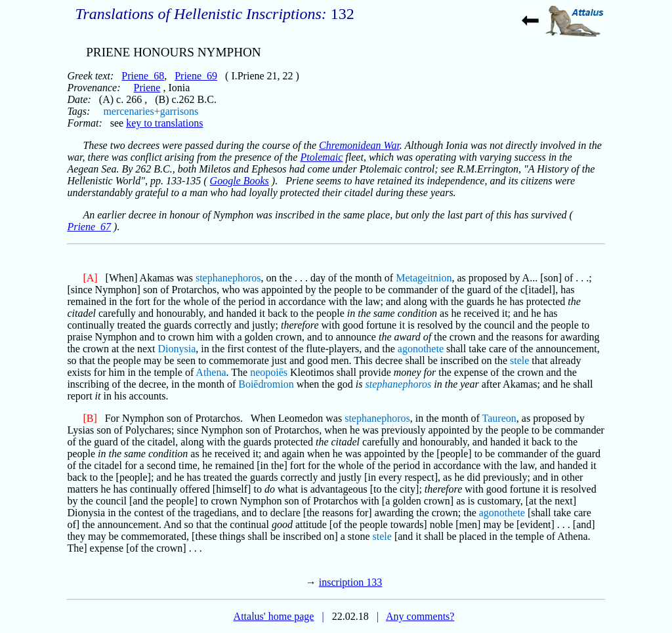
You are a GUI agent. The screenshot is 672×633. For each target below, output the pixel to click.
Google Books (240, 181)
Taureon (499, 418)
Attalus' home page (274, 616)
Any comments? (420, 616)
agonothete (421, 349)
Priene (147, 88)
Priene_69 (196, 76)
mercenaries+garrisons (151, 111)
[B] (90, 418)
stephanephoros (228, 278)
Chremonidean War (359, 145)
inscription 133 (350, 582)
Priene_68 (143, 76)
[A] (90, 278)
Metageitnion (424, 278)
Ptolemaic (321, 157)
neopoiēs (269, 372)
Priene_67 (89, 227)
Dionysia (177, 349)
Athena (211, 372)
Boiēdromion (266, 384)
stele (519, 360)
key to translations (164, 123)
